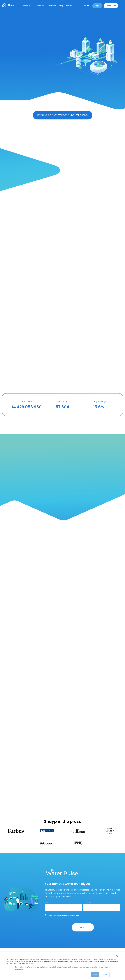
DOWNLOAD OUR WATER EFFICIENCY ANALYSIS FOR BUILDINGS (63, 115)
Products (42, 6)
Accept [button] (95, 975)
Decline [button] (105, 975)
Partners (53, 6)
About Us (70, 6)
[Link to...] (8, 5)
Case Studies (28, 6)
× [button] (117, 956)
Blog (61, 6)
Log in (97, 6)
